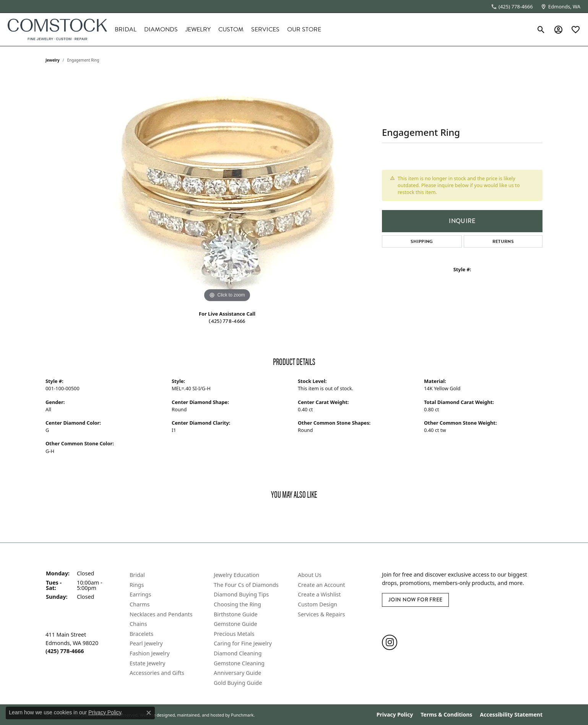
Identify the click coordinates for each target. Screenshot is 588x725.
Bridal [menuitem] (137, 575)
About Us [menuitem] (310, 575)
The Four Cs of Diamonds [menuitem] (246, 585)
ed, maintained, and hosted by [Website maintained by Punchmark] (200, 714)
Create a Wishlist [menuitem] (319, 595)
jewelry (53, 60)
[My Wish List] (576, 29)
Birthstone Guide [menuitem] (236, 614)
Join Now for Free (415, 600)
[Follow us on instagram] (390, 642)
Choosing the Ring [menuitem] (237, 604)
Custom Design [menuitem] (318, 604)
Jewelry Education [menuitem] (236, 575)
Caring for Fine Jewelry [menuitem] (243, 644)
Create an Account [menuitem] (321, 585)
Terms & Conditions (446, 715)
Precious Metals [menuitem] (234, 634)
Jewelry (198, 29)
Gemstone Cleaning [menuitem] (239, 663)
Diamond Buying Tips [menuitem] (241, 595)
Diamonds (161, 29)
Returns (503, 241)
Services (265, 29)
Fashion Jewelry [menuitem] (150, 653)
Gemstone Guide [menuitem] (236, 624)
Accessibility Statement (511, 715)
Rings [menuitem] (137, 585)
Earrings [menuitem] (140, 595)
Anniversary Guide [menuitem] (237, 673)
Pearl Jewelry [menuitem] (146, 644)
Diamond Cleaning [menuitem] (238, 653)
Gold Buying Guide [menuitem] (238, 683)
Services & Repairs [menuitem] (321, 614)
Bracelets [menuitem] (141, 634)
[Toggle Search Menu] (541, 29)
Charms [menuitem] (140, 604)
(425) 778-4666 (227, 321)
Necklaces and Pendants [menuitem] (161, 614)
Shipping (422, 241)
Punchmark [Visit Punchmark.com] (242, 714)
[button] (84, 565)
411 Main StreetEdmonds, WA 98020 (72, 643)
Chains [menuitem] (138, 624)
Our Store (304, 29)
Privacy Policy (395, 715)
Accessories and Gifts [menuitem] (157, 673)
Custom (231, 29)
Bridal (126, 29)
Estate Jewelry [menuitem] (147, 663)
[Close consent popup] (149, 713)
